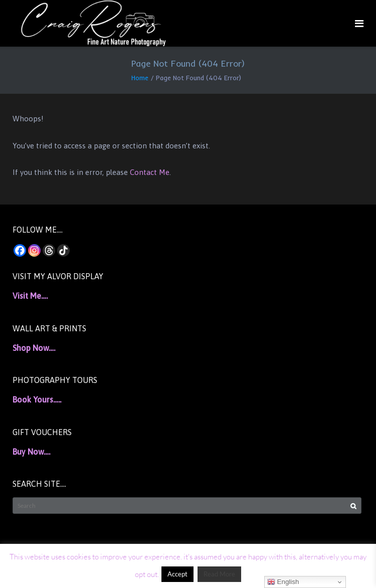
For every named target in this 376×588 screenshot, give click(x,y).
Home (140, 78)
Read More (219, 574)
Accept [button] (177, 574)
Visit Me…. (30, 296)
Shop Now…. (34, 348)
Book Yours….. (37, 400)
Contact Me (150, 172)
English (283, 582)
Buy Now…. (31, 452)
